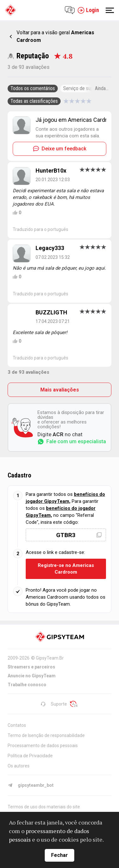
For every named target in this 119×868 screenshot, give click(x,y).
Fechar (60, 855)
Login (88, 10)
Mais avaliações (60, 390)
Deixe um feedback (60, 149)
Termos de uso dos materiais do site (44, 807)
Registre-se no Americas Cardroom (66, 569)
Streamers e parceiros (31, 667)
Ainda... (102, 88)
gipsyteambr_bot (31, 785)
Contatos (17, 725)
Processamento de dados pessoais (43, 746)
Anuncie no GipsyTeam (32, 676)
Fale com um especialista (72, 442)
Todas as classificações (34, 101)
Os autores (19, 766)
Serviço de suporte (82, 88)
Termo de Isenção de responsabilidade (46, 735)
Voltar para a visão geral (55, 36)
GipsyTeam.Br (50, 658)
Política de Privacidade (30, 756)
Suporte (54, 704)
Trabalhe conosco (27, 685)
